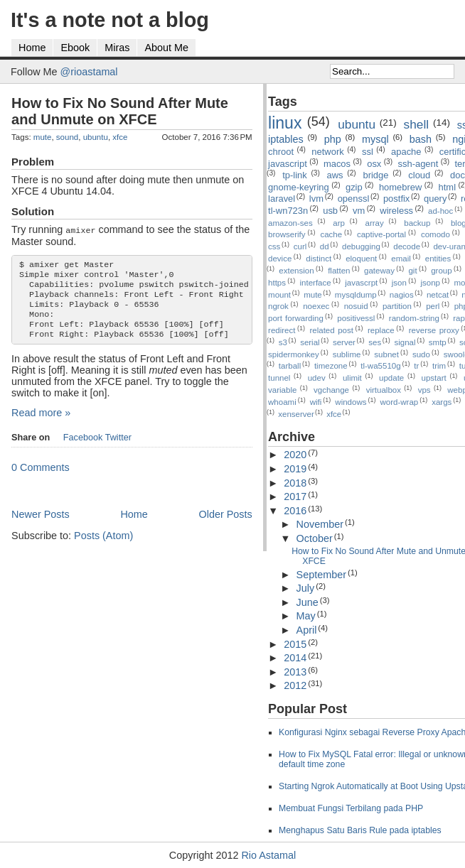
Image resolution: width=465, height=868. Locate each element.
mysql (375, 139)
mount (279, 295)
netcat (438, 295)
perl (433, 306)
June (308, 602)
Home (32, 48)
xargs (442, 402)
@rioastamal (89, 72)
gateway (379, 271)
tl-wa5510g (380, 366)
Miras (117, 48)
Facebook (83, 448)
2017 (295, 497)
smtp (438, 342)
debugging (361, 246)
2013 (295, 672)
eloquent (361, 259)
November (320, 524)
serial (310, 342)
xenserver (296, 414)
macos (337, 164)
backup (417, 223)
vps (424, 390)
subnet (386, 354)
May (306, 616)
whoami (282, 402)
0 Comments (41, 478)
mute (43, 137)
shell (417, 124)
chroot (281, 152)
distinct (319, 259)
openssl (354, 199)
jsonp (430, 283)
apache (406, 152)
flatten (339, 271)
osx (374, 164)
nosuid (356, 306)
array (375, 223)
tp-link (295, 175)
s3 (283, 342)
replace (381, 330)
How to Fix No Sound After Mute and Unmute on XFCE (120, 111)
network (327, 152)
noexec (316, 306)
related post (331, 330)
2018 (295, 483)
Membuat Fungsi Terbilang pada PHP (351, 808)
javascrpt (361, 283)
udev (317, 378)
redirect (282, 330)
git (412, 271)
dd (325, 246)
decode (407, 246)
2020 (295, 455)
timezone (331, 366)
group (441, 271)
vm (359, 211)
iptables (286, 139)
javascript (288, 164)
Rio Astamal (268, 855)
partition (397, 306)
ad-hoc (440, 211)
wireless (396, 211)
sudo (421, 354)
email (401, 259)
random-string (414, 318)
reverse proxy (434, 330)
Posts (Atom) (103, 546)
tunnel (279, 378)
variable (282, 390)
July (306, 588)
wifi (316, 402)
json (399, 283)
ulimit (352, 378)
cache (331, 234)
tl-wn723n (288, 211)
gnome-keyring (299, 187)
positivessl (356, 318)
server (344, 342)
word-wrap (399, 402)
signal (405, 342)
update (391, 378)
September (321, 575)
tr (416, 366)
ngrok (278, 306)
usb (330, 211)
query (435, 199)
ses (375, 342)
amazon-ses (290, 223)
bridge (375, 175)
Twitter (118, 448)
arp (339, 223)
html (447, 187)
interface (316, 283)
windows (351, 402)
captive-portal (381, 234)
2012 (295, 685)
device (280, 259)
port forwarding (296, 318)
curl (300, 246)
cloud (419, 175)
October (315, 538)
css (274, 246)
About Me (166, 48)
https (277, 283)
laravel (282, 199)
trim (439, 366)
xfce (120, 137)
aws (335, 175)
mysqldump (356, 295)
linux (285, 123)
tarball (290, 366)
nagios (402, 295)
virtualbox (384, 390)
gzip (354, 187)
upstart (434, 378)
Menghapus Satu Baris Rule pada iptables (360, 830)
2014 (295, 658)
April (307, 630)
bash (421, 139)
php (333, 139)
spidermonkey (294, 354)
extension (296, 271)
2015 (295, 644)
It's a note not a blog (110, 20)
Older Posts (225, 525)
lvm (316, 199)
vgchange (331, 390)
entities (438, 259)
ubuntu (96, 137)
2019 (295, 469)
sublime (347, 354)
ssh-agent (418, 164)
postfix (396, 199)
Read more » (41, 423)
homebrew (400, 187)
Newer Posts (41, 525)
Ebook (75, 48)
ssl (368, 152)
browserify (287, 234)
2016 (295, 511)
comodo (435, 234)
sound (67, 137)
